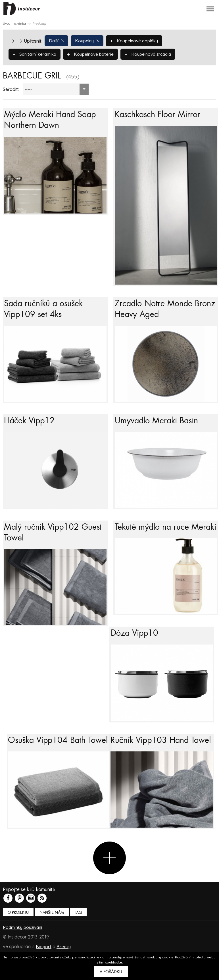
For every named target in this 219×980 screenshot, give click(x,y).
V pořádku (111, 972)
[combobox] (56, 89)
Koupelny (89, 41)
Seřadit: (11, 89)
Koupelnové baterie (94, 54)
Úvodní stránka (14, 24)
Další (57, 41)
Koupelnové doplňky (138, 41)
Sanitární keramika (36, 54)
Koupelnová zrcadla (154, 54)
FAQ (78, 940)
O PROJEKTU (18, 940)
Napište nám (52, 940)
